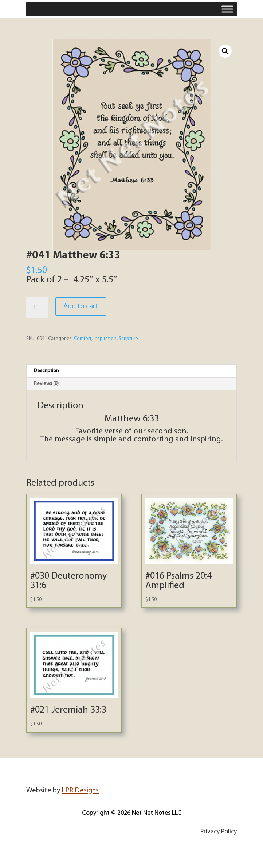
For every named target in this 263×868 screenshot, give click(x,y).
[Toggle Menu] (227, 9)
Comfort (83, 339)
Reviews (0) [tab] (46, 384)
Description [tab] (46, 371)
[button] (225, 51)
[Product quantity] (37, 308)
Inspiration (105, 339)
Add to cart (81, 306)
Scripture (128, 339)
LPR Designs (80, 791)
